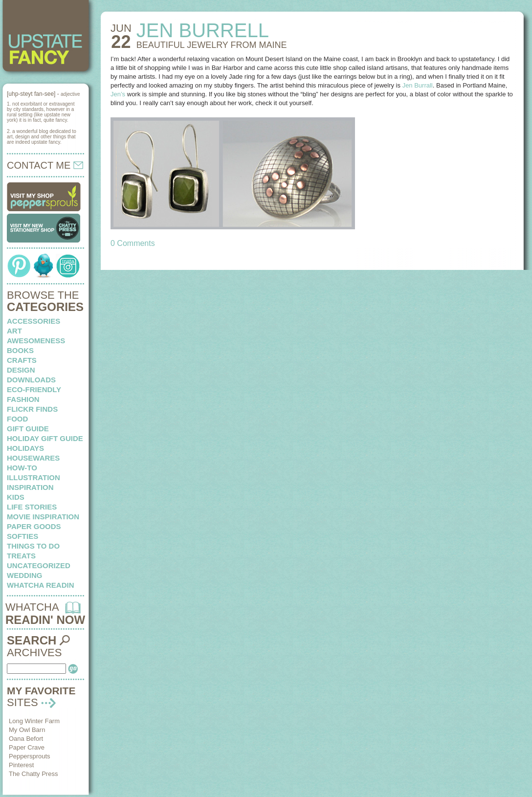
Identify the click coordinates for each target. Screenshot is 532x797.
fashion (23, 399)
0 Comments (133, 243)
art (14, 331)
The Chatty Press (33, 774)
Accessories (33, 321)
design (21, 370)
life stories (32, 507)
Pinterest (21, 765)
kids (16, 497)
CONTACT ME (45, 165)
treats (21, 556)
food (17, 419)
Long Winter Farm (34, 721)
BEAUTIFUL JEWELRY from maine (212, 45)
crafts (22, 360)
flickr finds (32, 409)
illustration (33, 477)
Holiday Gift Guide (45, 438)
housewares (33, 458)
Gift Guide (28, 429)
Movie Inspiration (43, 517)
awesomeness (36, 341)
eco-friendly (34, 389)
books (20, 350)
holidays (25, 448)
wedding (25, 575)
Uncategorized (39, 565)
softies (22, 536)
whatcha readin (40, 585)
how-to (22, 468)
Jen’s (118, 94)
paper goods (34, 526)
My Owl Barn (27, 730)
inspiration (30, 487)
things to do (33, 546)
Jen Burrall (418, 85)
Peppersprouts (30, 756)
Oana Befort (26, 739)
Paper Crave (27, 747)
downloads (31, 380)
